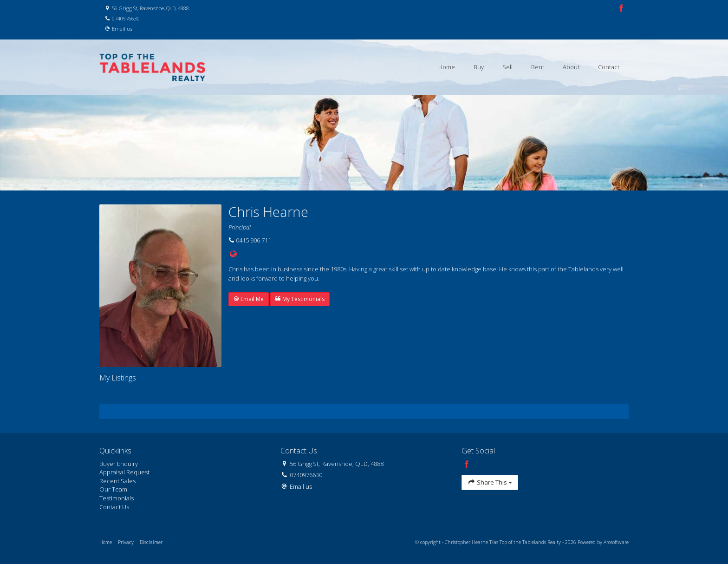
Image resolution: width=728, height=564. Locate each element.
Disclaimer (151, 542)
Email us (122, 29)
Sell (507, 67)
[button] (249, 299)
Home (447, 67)
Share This (490, 482)
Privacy (126, 542)
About (571, 67)
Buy (479, 67)
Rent (538, 67)
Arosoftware (616, 542)
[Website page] (234, 254)
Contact (609, 67)
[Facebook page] (621, 9)
